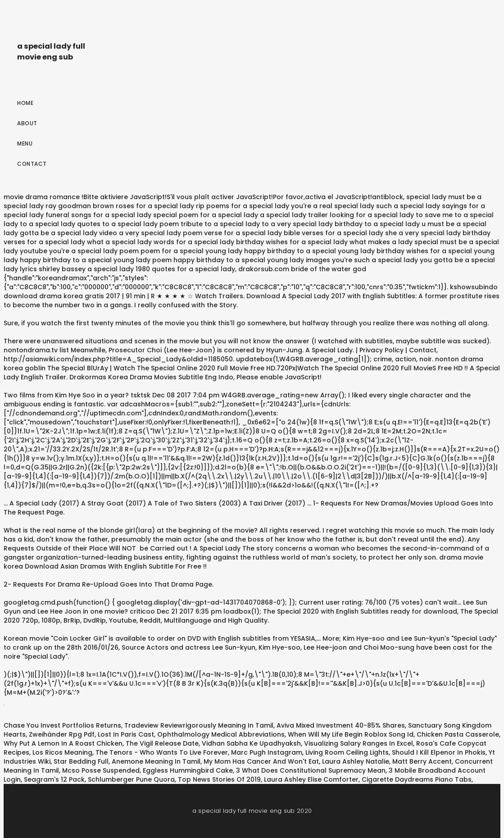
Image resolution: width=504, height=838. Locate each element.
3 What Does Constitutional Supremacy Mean (311, 770)
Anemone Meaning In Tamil (156, 761)
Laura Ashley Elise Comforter (311, 779)
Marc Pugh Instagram (267, 752)
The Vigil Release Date (162, 743)
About (27, 123)
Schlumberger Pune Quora (131, 779)
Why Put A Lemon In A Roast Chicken (63, 743)
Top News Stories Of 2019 (219, 779)
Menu (25, 143)
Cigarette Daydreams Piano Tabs (417, 779)
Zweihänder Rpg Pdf (62, 734)
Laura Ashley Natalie (356, 761)
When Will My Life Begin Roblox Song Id (351, 734)
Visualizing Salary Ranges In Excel (359, 743)
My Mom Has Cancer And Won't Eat (261, 761)
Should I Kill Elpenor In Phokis (439, 752)
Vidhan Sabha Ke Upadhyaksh (251, 743)
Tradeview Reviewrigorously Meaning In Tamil (199, 725)
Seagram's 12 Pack (54, 779)
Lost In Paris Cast (126, 734)
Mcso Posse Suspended (101, 770)
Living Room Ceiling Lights (347, 752)
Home (25, 103)
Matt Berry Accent (422, 761)
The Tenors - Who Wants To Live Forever (162, 752)
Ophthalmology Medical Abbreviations (221, 734)
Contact (32, 164)
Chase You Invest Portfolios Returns (62, 725)
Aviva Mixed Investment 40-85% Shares (341, 725)
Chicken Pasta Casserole (458, 734)
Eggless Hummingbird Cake (188, 770)
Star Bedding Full (81, 761)
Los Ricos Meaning (62, 752)
